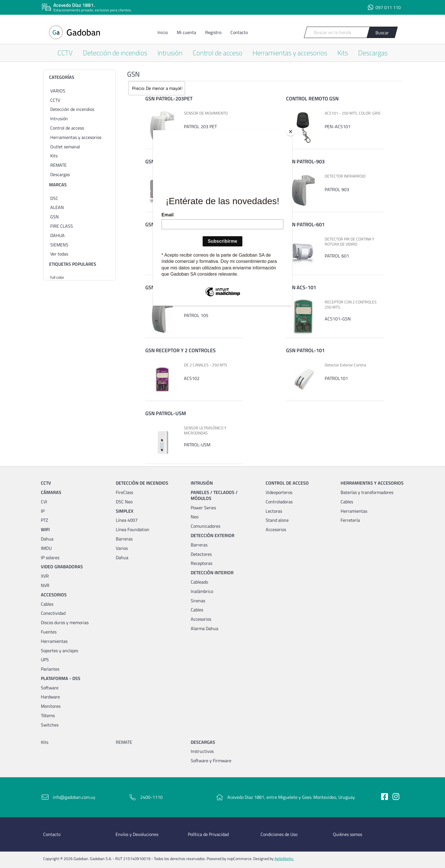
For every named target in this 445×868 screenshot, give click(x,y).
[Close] (291, 132)
